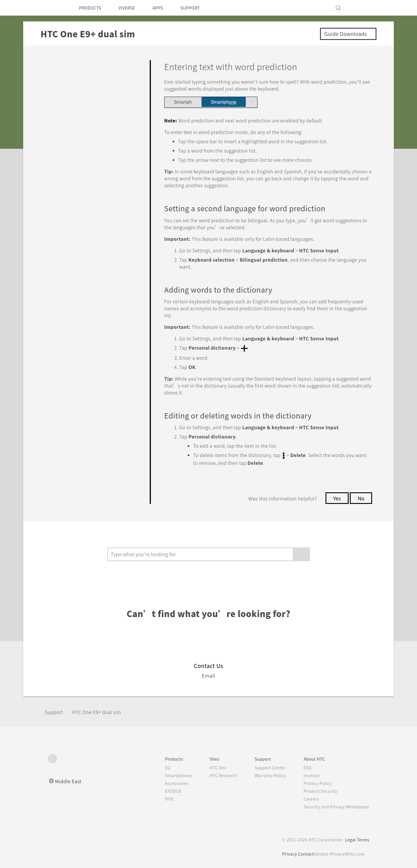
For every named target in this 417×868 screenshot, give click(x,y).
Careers (307, 798)
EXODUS (162, 790)
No (361, 498)
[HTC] (55, 8)
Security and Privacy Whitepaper (334, 806)
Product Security (317, 790)
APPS (165, 8)
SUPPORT (200, 8)
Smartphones (168, 775)
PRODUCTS (92, 8)
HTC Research (215, 775)
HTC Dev (209, 767)
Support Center (264, 767)
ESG (303, 767)
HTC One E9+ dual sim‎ (103, 711)
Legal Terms (356, 839)
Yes (335, 498)
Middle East (69, 780)
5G (156, 767)
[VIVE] (361, 8)
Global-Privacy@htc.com (339, 853)
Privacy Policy (314, 783)
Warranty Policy (264, 775)
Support (56, 711)
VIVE (158, 798)
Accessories (166, 783)
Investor (308, 775)
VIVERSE (132, 8)
